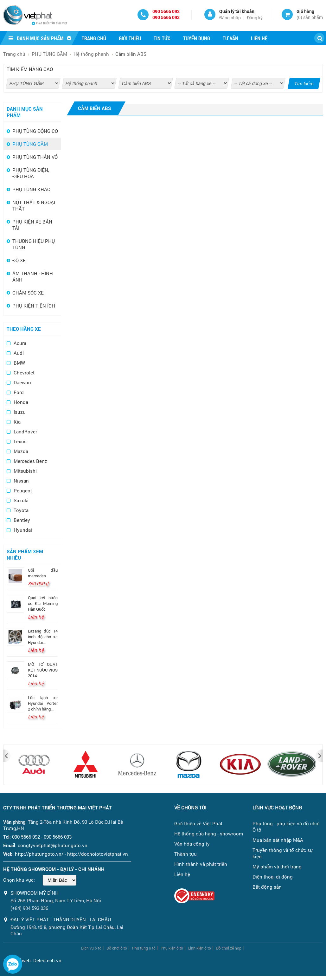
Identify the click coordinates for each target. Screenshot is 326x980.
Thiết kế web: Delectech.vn (32, 960)
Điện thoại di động (273, 877)
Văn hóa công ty (192, 844)
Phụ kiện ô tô (172, 948)
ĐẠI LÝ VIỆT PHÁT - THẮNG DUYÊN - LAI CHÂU (61, 919)
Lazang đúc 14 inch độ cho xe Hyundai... (43, 637)
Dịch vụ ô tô (91, 948)
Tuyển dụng (197, 38)
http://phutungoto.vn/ (39, 854)
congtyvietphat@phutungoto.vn (53, 845)
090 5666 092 (166, 11)
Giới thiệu (130, 38)
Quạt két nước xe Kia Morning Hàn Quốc (43, 603)
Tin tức (162, 38)
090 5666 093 (166, 17)
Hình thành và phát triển (201, 864)
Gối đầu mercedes (43, 573)
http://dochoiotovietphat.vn (98, 854)
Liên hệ (259, 38)
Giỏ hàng (305, 11)
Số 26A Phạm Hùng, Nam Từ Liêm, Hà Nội (56, 900)
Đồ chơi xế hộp (229, 948)
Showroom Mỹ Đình (35, 893)
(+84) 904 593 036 (29, 908)
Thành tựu (185, 854)
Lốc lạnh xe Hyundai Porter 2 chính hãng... (43, 703)
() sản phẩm (310, 17)
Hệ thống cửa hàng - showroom (209, 834)
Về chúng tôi (190, 808)
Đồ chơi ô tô (117, 948)
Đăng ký (255, 18)
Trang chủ (94, 38)
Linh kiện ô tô (200, 948)
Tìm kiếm (304, 84)
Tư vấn (230, 38)
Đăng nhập (230, 18)
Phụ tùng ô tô (144, 948)
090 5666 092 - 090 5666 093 (42, 837)
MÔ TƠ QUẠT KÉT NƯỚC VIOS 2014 (43, 670)
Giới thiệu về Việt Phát (198, 823)
